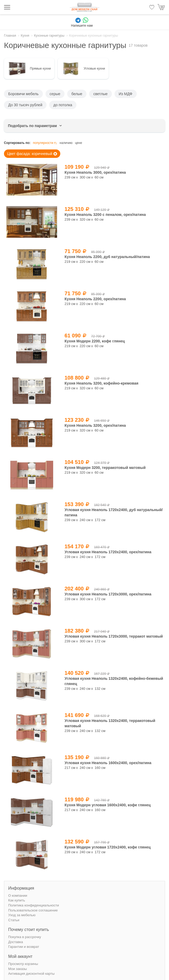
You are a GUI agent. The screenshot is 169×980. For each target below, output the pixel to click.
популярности (45, 143)
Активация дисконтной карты (31, 974)
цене (79, 143)
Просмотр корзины (23, 964)
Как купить (17, 900)
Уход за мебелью (22, 915)
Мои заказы (18, 969)
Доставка (16, 942)
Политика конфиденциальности (34, 905)
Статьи (14, 920)
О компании (18, 896)
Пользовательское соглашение (33, 910)
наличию (66, 143)
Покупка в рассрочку (25, 937)
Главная (10, 36)
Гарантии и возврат (24, 947)
